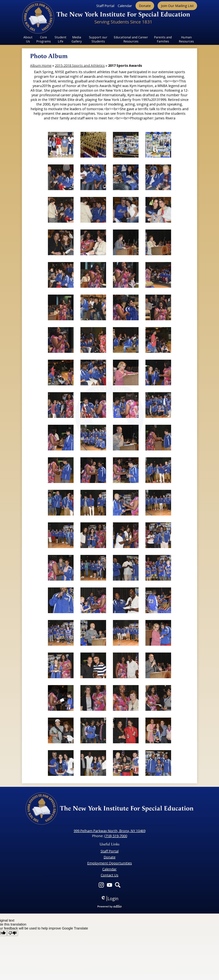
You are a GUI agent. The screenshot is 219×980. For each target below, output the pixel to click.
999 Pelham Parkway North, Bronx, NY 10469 (110, 831)
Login (110, 899)
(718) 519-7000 (116, 836)
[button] (28, 39)
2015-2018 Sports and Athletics (80, 66)
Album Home (41, 66)
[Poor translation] (12, 933)
